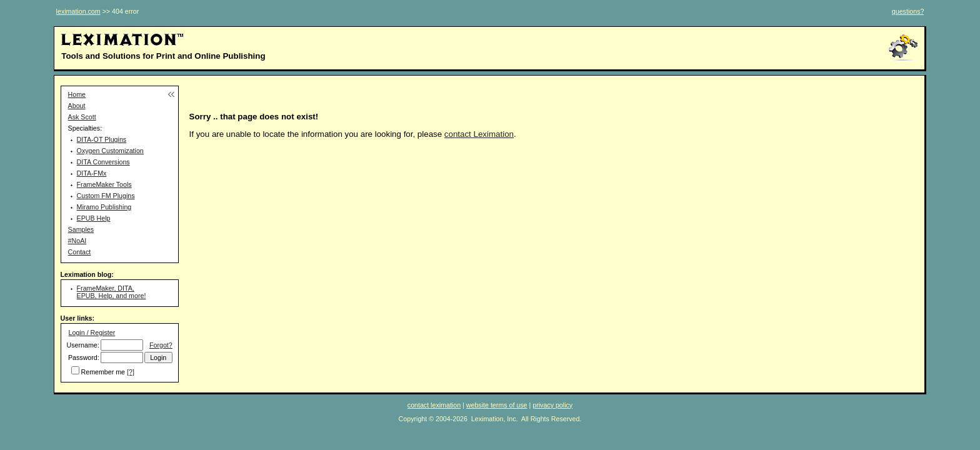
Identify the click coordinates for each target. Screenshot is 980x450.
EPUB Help (94, 218)
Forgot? (161, 345)
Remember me (103, 372)
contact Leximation (479, 134)
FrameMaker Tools (104, 184)
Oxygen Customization (110, 151)
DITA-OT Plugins (102, 139)
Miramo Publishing (104, 207)
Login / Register (92, 332)
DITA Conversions (103, 162)
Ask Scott (82, 117)
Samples (81, 229)
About (77, 106)
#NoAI (77, 241)
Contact (80, 252)
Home (77, 94)
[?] (131, 372)
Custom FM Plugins (106, 196)
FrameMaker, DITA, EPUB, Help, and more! (112, 292)
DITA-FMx (92, 173)
